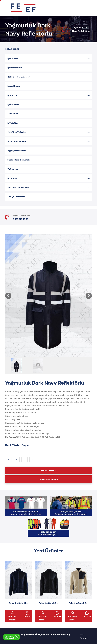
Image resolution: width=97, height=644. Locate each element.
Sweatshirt (48, 114)
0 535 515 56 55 (20, 219)
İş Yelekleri (48, 95)
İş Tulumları (48, 178)
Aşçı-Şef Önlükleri (48, 151)
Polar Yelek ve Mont (48, 141)
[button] (8, 296)
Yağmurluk (48, 169)
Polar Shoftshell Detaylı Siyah (53, 603)
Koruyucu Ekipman (48, 197)
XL (33, 459)
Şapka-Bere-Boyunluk (48, 160)
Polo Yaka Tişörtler (48, 132)
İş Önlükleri (48, 104)
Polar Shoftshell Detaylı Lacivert (25, 603)
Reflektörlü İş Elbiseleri (48, 77)
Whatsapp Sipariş (12, 616)
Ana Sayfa (65, 29)
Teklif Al (27, 615)
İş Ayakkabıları (48, 86)
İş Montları (48, 58)
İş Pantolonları (48, 68)
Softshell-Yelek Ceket (48, 187)
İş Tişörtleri (48, 123)
